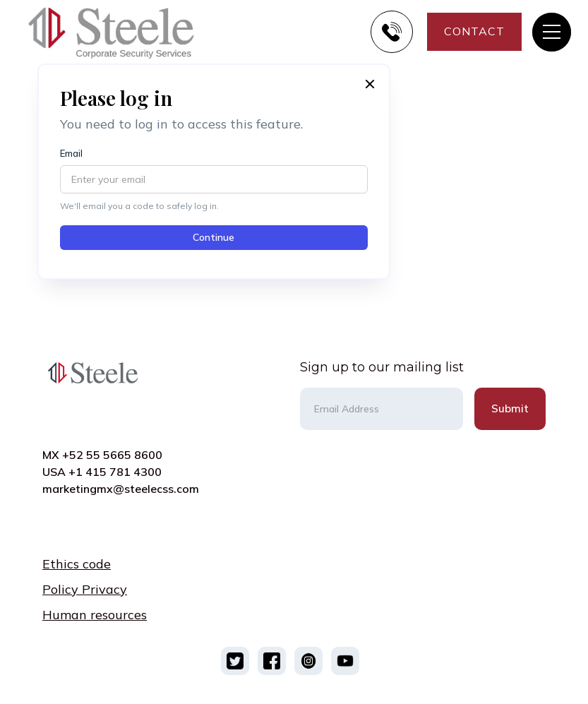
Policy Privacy (85, 589)
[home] (123, 32)
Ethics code (77, 564)
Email (71, 154)
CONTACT (474, 31)
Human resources (95, 615)
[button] (552, 32)
